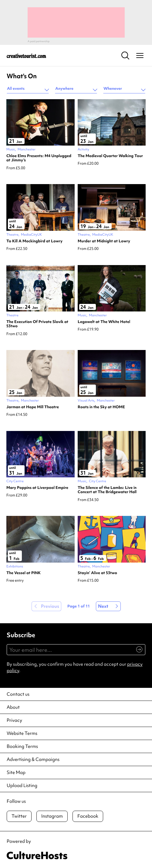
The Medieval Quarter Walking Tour (110, 156)
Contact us (18, 694)
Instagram (52, 816)
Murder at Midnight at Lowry (104, 241)
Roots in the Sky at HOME (101, 407)
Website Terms (22, 733)
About (13, 707)
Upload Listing (22, 786)
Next (103, 606)
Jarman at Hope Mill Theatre (33, 407)
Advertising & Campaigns (33, 759)
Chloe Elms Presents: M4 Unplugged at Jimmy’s (39, 158)
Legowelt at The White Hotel (104, 322)
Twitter (19, 816)
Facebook (88, 816)
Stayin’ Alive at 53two (97, 573)
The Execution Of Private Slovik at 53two (37, 324)
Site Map (16, 772)
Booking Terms (22, 746)
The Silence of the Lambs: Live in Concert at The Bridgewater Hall (107, 490)
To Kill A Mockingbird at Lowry (34, 241)
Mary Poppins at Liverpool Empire (37, 488)
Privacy (14, 720)
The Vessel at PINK (24, 573)
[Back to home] (26, 56)
